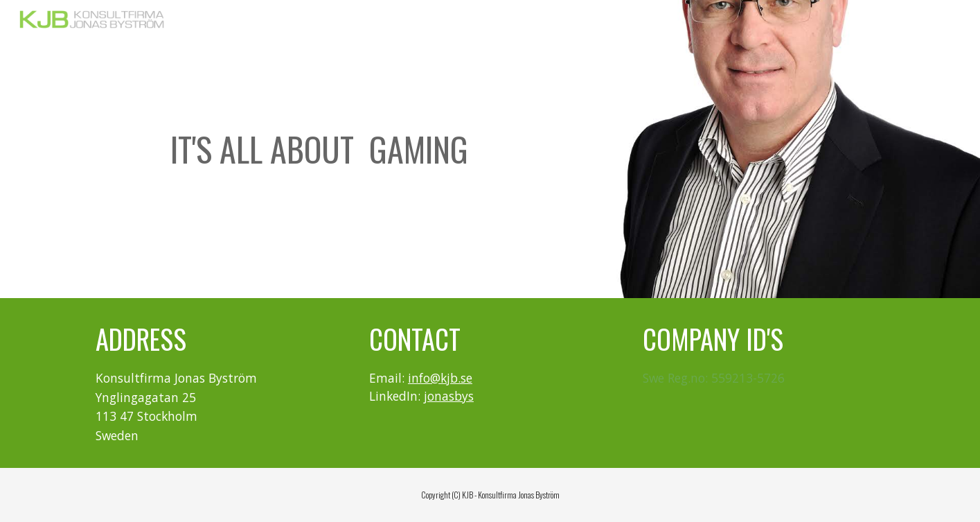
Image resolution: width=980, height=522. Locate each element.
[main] (319, 149)
